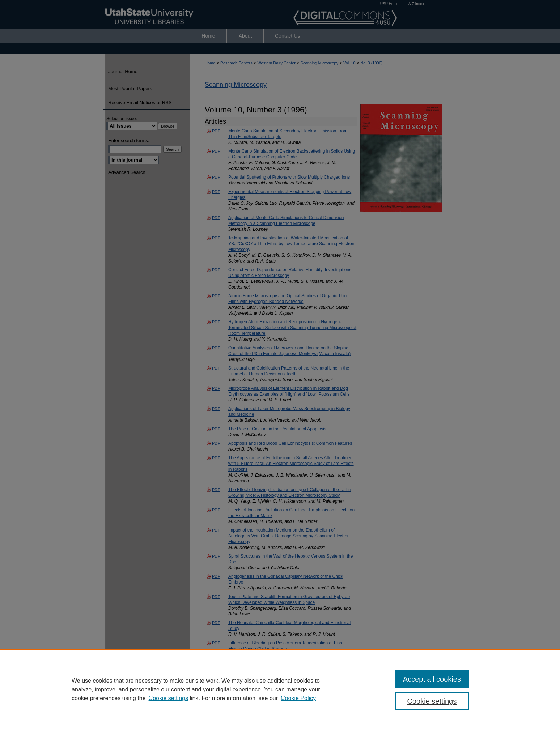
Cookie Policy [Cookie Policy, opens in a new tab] (298, 698)
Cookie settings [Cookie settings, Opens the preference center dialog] (432, 701)
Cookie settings (168, 698)
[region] (280, 689)
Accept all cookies (432, 679)
